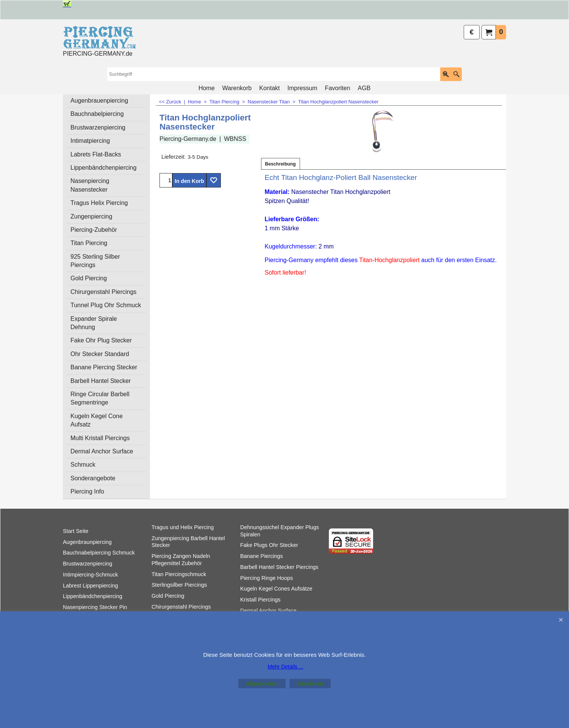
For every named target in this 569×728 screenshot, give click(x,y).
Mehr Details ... (285, 667)
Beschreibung (281, 164)
